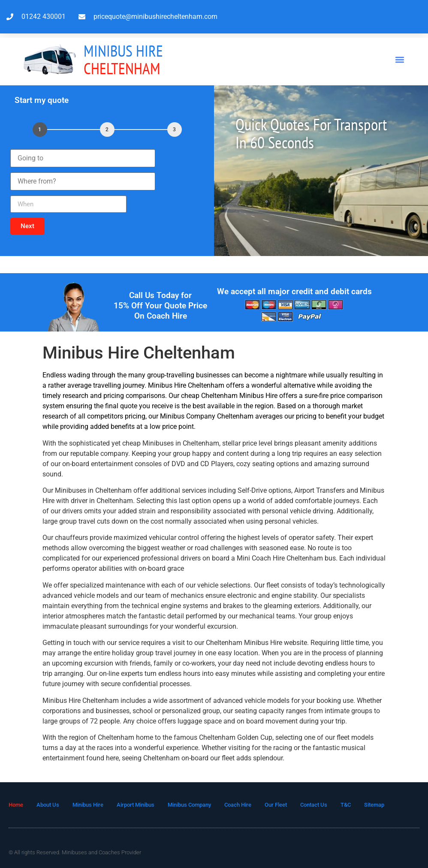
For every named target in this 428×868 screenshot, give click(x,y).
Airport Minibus (136, 805)
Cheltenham (123, 59)
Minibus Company (189, 805)
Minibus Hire (88, 805)
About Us (48, 805)
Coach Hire (238, 805)
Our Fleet (276, 805)
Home (16, 805)
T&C (346, 805)
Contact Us (314, 805)
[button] (399, 59)
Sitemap (374, 805)
